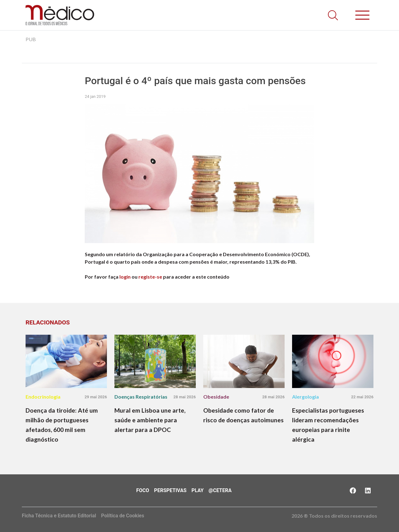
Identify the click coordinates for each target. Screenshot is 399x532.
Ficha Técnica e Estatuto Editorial (59, 516)
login (125, 277)
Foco (143, 490)
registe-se (150, 277)
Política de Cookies (123, 516)
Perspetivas (170, 490)
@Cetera (220, 490)
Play (197, 490)
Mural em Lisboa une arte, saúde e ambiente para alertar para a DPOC (150, 420)
